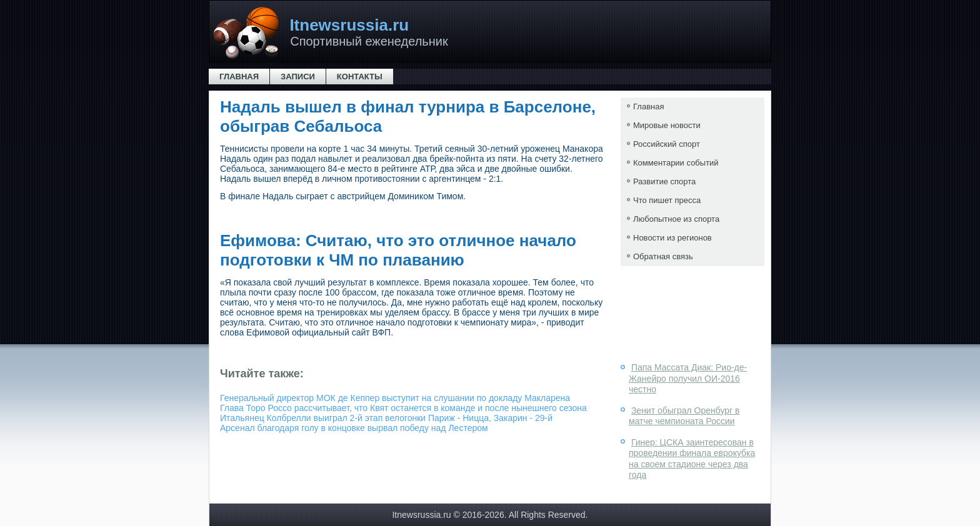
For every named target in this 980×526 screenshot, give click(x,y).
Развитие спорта (664, 181)
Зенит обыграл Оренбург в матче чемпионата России (684, 416)
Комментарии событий (676, 163)
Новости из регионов (672, 238)
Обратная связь (663, 256)
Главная (239, 77)
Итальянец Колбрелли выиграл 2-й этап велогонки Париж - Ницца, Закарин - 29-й (386, 418)
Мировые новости (667, 125)
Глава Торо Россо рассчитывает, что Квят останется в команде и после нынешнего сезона (403, 408)
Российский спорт (667, 144)
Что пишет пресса (667, 200)
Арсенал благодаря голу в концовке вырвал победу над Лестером (354, 428)
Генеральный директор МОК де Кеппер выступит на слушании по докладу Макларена (395, 398)
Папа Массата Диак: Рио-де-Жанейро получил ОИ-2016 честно (688, 378)
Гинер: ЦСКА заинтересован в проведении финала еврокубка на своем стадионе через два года (692, 459)
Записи (298, 77)
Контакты (360, 77)
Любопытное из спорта (676, 219)
